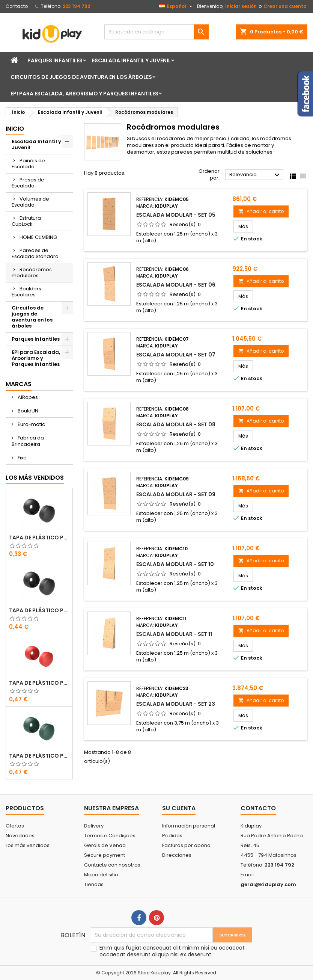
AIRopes (27, 397)
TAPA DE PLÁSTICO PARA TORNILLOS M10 (39, 610)
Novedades (20, 836)
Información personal (189, 826)
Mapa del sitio (101, 875)
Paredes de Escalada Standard (35, 253)
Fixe (22, 458)
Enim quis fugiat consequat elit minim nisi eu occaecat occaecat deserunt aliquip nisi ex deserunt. (172, 951)
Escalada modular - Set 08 (176, 424)
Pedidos (172, 836)
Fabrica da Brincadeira (28, 441)
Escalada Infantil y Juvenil (131, 60)
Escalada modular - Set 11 (174, 634)
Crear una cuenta (285, 6)
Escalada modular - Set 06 (176, 285)
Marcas (19, 384)
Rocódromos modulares (32, 273)
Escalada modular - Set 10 (175, 564)
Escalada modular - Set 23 (176, 704)
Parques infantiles (55, 60)
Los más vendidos (35, 478)
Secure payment (105, 855)
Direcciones (177, 855)
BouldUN (27, 411)
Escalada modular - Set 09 (176, 494)
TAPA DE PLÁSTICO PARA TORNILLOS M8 (39, 538)
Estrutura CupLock (26, 221)
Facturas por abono (186, 845)
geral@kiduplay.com (268, 884)
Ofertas (15, 826)
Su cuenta (179, 808)
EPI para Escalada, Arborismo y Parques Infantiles (84, 94)
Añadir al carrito (261, 211)
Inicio (15, 129)
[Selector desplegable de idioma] (177, 6)
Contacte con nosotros (112, 865)
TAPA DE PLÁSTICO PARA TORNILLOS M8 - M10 (39, 683)
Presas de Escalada (28, 183)
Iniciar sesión (241, 6)
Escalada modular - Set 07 (176, 355)
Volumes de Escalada (30, 202)
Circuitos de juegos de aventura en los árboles (81, 77)
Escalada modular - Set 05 (176, 215)
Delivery (94, 826)
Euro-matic (31, 424)
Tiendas (94, 884)
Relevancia (255, 175)
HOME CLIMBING (38, 237)
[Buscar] (156, 32)
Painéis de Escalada (28, 164)
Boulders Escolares (26, 292)
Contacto (17, 6)
